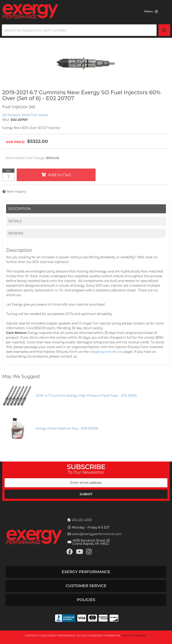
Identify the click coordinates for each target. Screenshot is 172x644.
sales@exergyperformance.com (97, 534)
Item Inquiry (16, 191)
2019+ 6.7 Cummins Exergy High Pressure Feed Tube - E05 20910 (86, 396)
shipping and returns (106, 352)
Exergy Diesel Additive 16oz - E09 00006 (67, 428)
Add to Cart (60, 175)
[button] (86, 30)
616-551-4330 (82, 520)
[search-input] (79, 30)
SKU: (6, 120)
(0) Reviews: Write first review (25, 115)
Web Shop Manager (134, 636)
